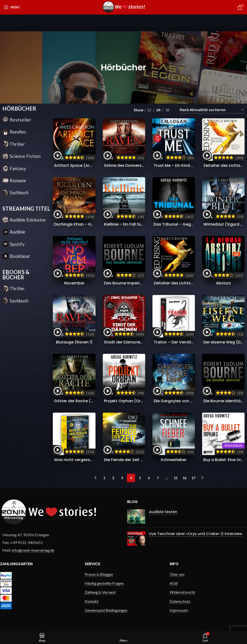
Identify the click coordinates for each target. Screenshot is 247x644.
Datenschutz (180, 601)
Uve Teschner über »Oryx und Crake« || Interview (196, 534)
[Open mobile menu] (12, 7)
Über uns (177, 574)
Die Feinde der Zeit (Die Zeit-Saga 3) (139, 460)
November (74, 283)
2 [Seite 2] (113, 478)
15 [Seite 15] (176, 478)
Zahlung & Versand (100, 592)
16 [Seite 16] (185, 478)
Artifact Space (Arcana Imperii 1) (86, 165)
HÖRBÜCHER (19, 109)
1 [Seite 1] (104, 478)
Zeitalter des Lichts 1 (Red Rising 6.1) (188, 283)
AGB (174, 583)
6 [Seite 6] (149, 478)
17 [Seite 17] (193, 478)
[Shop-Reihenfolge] (212, 110)
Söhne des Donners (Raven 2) (133, 165)
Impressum (179, 610)
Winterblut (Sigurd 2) (224, 224)
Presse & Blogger (99, 574)
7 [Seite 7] (158, 478)
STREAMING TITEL (26, 209)
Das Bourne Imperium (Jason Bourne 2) (142, 283)
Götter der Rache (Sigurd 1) (81, 401)
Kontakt (92, 601)
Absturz (223, 283)
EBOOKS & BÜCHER (16, 275)
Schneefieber (174, 460)
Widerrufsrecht (182, 592)
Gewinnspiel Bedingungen (106, 610)
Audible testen (163, 512)
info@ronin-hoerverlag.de (33, 550)
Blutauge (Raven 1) (74, 342)
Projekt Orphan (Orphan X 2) (132, 401)
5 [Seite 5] (140, 478)
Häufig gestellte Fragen (104, 583)
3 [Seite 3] (122, 478)
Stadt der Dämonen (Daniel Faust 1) (139, 342)
